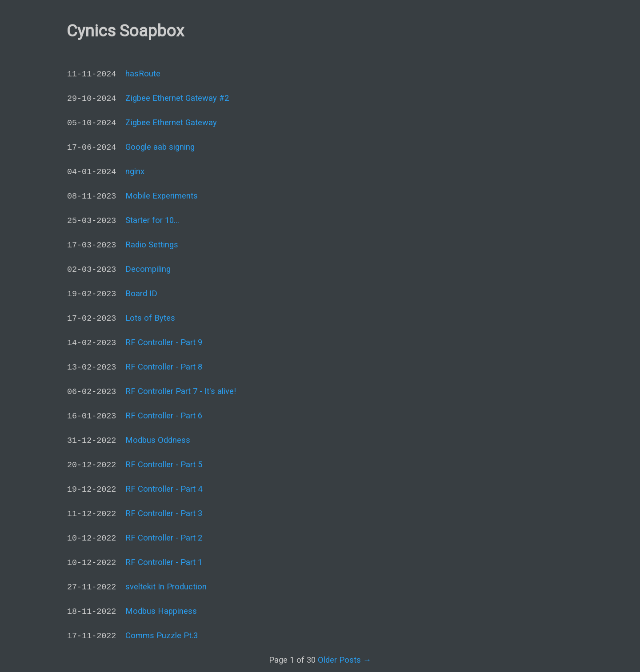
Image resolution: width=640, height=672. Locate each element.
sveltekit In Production (166, 587)
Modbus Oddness (158, 440)
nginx (135, 171)
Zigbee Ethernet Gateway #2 (177, 98)
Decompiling (148, 269)
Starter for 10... (152, 220)
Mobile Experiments (162, 196)
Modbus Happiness (161, 611)
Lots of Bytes (150, 318)
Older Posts (344, 660)
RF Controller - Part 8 (164, 367)
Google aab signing (160, 147)
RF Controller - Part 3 (164, 513)
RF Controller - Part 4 (164, 489)
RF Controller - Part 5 (164, 464)
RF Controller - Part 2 (164, 538)
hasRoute (143, 74)
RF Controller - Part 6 (164, 416)
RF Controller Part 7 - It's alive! (181, 391)
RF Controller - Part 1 (164, 562)
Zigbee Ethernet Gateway (171, 122)
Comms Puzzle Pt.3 (162, 635)
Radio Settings (152, 245)
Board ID (141, 293)
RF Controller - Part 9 (164, 342)
